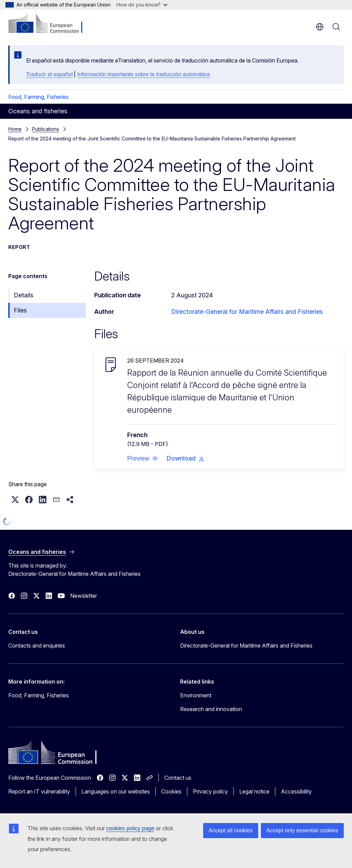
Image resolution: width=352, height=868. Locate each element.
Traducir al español (49, 74)
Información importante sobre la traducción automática (143, 74)
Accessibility (296, 791)
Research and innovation (211, 709)
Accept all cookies (231, 830)
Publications (46, 129)
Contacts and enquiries (37, 646)
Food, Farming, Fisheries (38, 97)
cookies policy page (130, 828)
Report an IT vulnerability (39, 791)
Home (15, 129)
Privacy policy (210, 791)
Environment (196, 695)
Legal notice (254, 791)
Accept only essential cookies (302, 830)
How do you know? (142, 5)
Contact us (178, 778)
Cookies (171, 791)
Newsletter (84, 596)
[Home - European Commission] (50, 24)
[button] (143, 458)
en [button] (320, 27)
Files (20, 310)
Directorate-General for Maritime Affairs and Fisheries (247, 312)
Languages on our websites (116, 791)
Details (24, 295)
